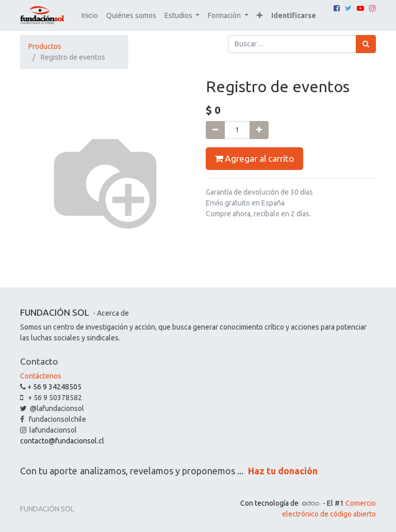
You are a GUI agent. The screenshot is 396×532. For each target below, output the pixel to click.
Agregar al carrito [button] (254, 159)
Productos (45, 46)
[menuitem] (90, 16)
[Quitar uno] (215, 130)
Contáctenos (41, 376)
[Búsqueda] (366, 44)
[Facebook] (337, 8)
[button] (260, 16)
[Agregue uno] (259, 130)
